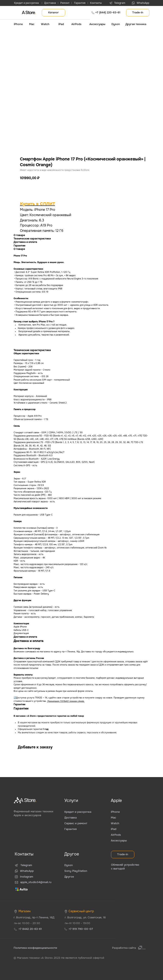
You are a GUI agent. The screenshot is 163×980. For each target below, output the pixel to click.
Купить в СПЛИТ (37, 204)
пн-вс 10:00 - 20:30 (27, 923)
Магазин (25, 911)
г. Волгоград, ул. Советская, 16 (85, 917)
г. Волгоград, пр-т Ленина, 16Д (34, 917)
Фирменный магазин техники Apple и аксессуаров (33, 813)
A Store (29, 13)
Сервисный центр (81, 911)
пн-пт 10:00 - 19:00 (77, 923)
